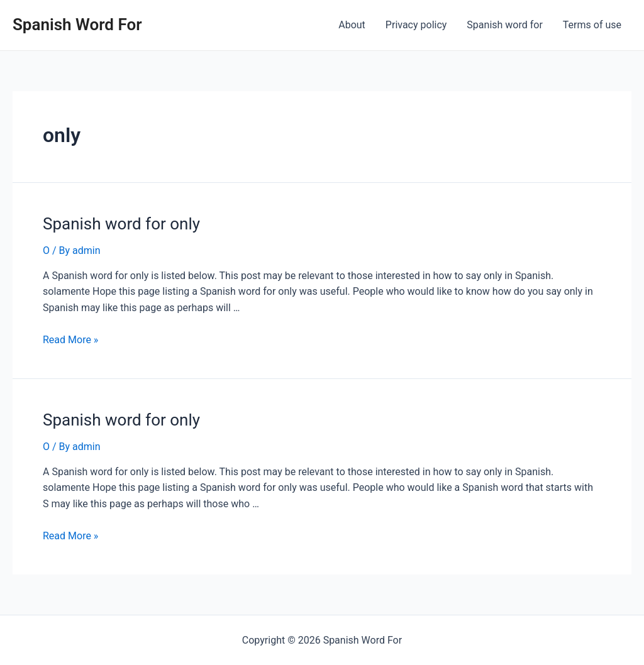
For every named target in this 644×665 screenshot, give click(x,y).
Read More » (70, 340)
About (352, 25)
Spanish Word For (77, 25)
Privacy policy (416, 25)
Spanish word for (504, 25)
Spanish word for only (121, 224)
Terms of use (592, 25)
